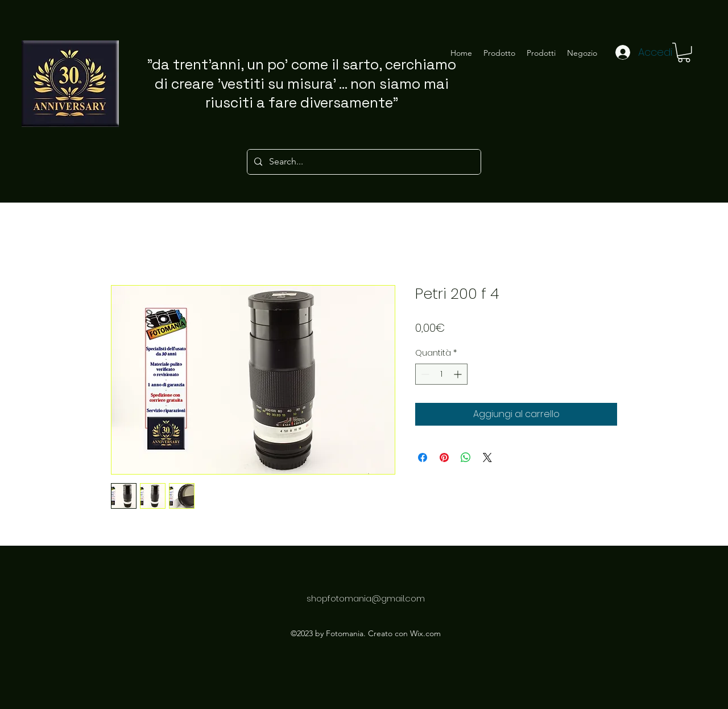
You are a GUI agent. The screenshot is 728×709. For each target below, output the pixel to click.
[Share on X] (487, 457)
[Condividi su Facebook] (423, 457)
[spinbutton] (441, 374)
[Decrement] (424, 374)
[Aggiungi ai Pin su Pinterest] (444, 457)
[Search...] (363, 162)
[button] (684, 52)
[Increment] (459, 374)
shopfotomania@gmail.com (366, 598)
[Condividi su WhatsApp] (466, 457)
